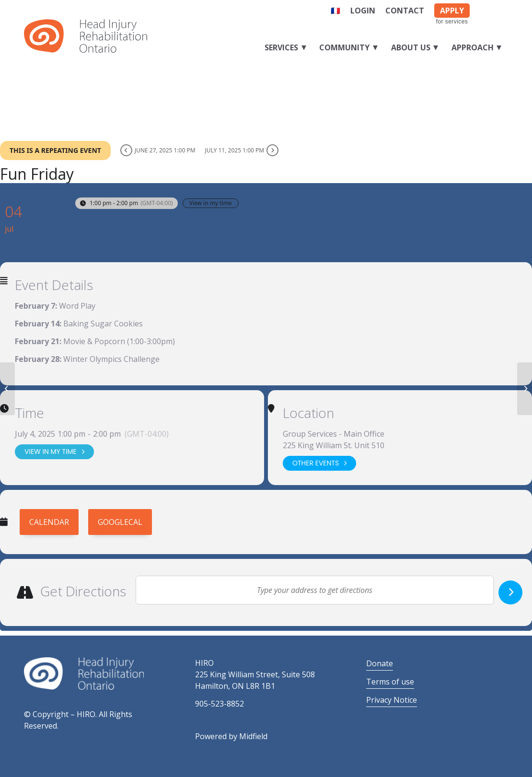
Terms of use (390, 682)
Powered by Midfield (231, 736)
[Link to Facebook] (486, 9)
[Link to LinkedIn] (501, 9)
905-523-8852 (220, 704)
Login (363, 11)
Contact (405, 11)
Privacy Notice (392, 700)
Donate (380, 663)
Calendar (49, 522)
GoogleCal (120, 522)
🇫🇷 (335, 11)
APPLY (452, 11)
